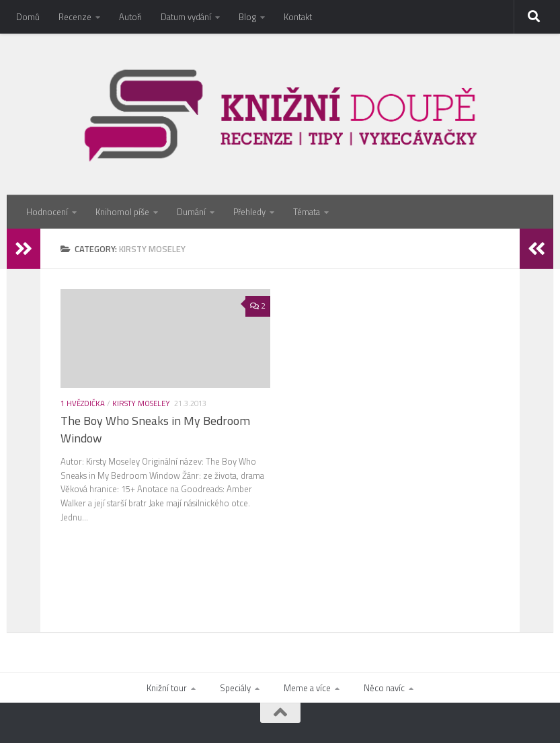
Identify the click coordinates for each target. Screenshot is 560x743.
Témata (307, 212)
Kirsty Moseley (141, 403)
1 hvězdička (83, 403)
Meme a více (307, 688)
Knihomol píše (122, 212)
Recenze (75, 17)
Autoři (130, 17)
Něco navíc (384, 688)
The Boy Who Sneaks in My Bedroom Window (155, 430)
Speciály (235, 688)
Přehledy (249, 212)
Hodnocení (47, 212)
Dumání (191, 212)
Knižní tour (167, 688)
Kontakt (298, 17)
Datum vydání (186, 17)
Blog (247, 17)
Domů (28, 17)
